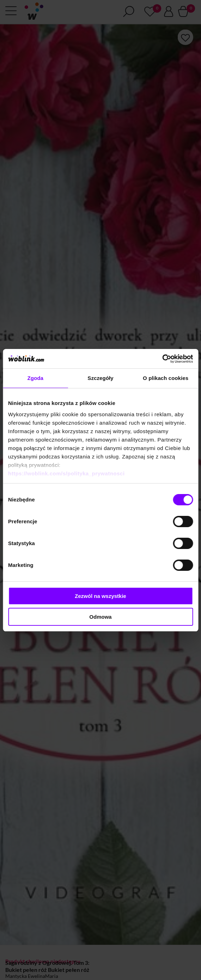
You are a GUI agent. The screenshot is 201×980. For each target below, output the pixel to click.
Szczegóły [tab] (100, 378)
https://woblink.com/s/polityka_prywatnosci (66, 473)
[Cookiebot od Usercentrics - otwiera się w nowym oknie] (162, 359)
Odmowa (100, 617)
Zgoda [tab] (36, 378)
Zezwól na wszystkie (101, 596)
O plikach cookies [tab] (166, 378)
